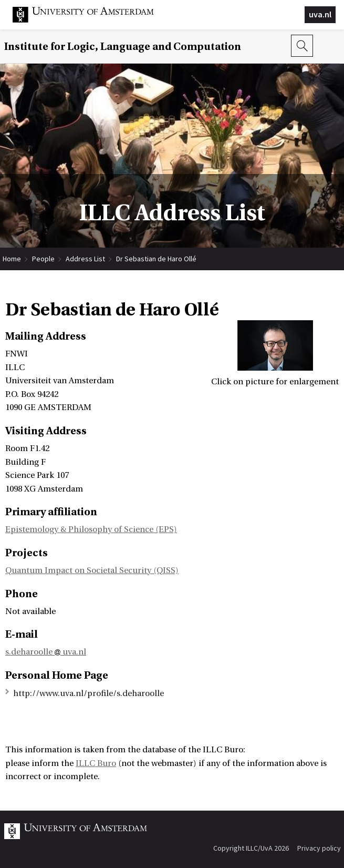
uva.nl (320, 14)
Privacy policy (319, 848)
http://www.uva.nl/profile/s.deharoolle (88, 693)
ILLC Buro (96, 763)
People (43, 259)
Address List (85, 259)
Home (12, 259)
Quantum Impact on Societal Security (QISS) (92, 570)
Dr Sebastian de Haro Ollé (156, 259)
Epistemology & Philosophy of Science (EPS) (91, 529)
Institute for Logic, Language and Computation (123, 47)
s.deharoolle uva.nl (46, 652)
